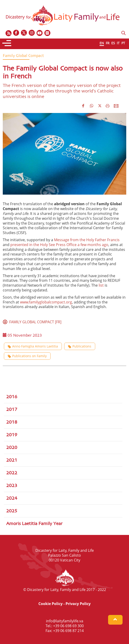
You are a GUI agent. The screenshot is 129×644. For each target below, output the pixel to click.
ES (113, 43)
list (101, 285)
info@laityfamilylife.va (65, 621)
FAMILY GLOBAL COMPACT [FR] (32, 322)
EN (102, 43)
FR (108, 43)
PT (123, 43)
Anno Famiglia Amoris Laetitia (33, 346)
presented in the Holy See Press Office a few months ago (59, 245)
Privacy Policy (78, 604)
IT (118, 43)
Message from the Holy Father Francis (87, 240)
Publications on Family (27, 356)
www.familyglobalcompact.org (46, 302)
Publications (80, 346)
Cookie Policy (50, 604)
